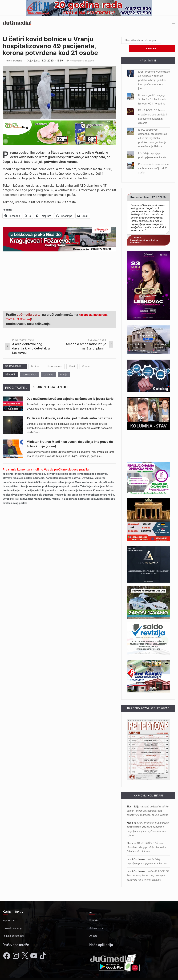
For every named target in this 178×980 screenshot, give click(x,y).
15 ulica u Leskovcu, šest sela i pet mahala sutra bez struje (69, 418)
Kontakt (94, 912)
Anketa (93, 928)
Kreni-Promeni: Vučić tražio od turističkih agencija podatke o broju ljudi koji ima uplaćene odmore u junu (154, 72)
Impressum (9, 912)
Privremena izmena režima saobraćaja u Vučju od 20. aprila (153, 160)
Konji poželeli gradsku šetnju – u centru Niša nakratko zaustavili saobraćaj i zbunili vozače (148, 802)
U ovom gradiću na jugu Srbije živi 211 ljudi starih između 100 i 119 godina (152, 91)
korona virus (30, 374)
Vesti (72, 366)
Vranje (86, 366)
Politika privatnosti (13, 928)
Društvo (36, 366)
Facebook (86, 315)
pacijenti (48, 374)
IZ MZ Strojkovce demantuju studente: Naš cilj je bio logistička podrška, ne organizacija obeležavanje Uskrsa (153, 130)
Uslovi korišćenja (12, 920)
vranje (64, 374)
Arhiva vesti (96, 920)
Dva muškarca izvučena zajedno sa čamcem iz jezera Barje (70, 399)
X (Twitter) (26, 319)
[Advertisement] (59, 279)
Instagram (103, 315)
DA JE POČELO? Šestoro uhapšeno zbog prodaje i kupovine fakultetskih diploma (147, 839)
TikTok (11, 319)
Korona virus (55, 366)
